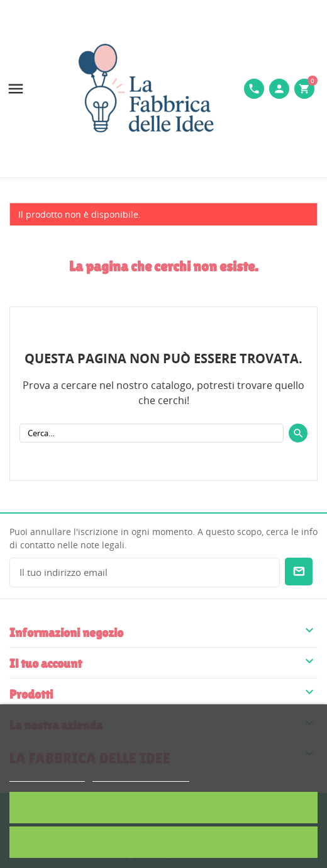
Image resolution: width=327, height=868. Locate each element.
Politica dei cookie (47, 776)
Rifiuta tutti (163, 842)
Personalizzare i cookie (141, 776)
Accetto (163, 807)
